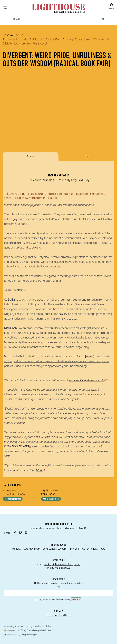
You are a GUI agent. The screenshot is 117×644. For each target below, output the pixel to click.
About (31, 156)
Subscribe (76, 600)
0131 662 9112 (63, 568)
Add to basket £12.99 (13, 499)
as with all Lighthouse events (88, 380)
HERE (41, 470)
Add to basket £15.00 (51, 499)
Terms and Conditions (58, 615)
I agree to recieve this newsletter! (52, 600)
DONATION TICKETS (18, 447)
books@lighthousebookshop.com (62, 564)
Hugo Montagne (29, 635)
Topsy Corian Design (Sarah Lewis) (37, 630)
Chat (86, 156)
